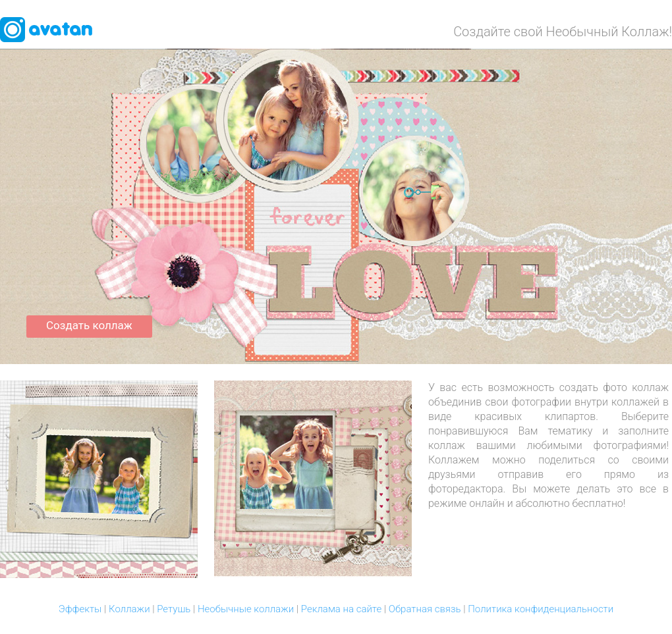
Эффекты (80, 609)
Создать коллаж (89, 325)
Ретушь (174, 609)
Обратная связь (425, 609)
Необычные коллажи (246, 609)
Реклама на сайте (341, 609)
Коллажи (129, 609)
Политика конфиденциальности (541, 609)
